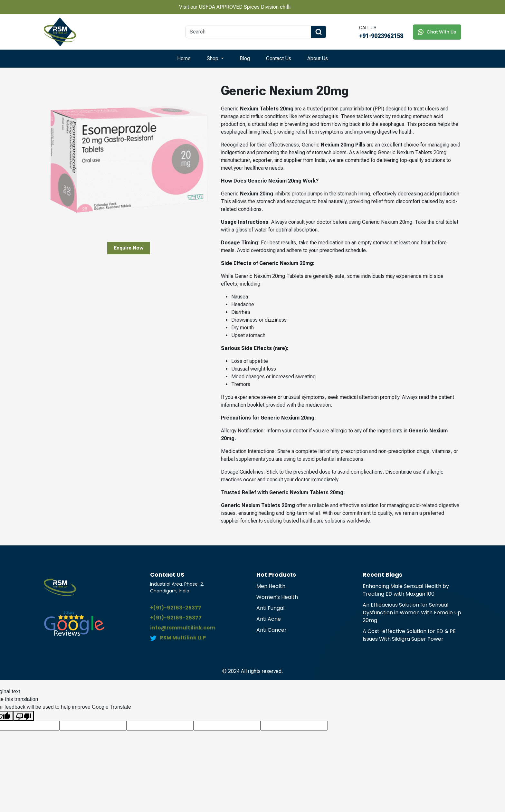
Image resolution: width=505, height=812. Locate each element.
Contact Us (279, 58)
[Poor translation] (24, 716)
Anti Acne (269, 619)
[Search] (248, 32)
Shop (213, 58)
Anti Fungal (270, 608)
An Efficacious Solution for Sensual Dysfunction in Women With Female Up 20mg (412, 613)
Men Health (271, 586)
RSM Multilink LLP (183, 638)
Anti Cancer (272, 630)
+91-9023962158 (381, 36)
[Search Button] (319, 32)
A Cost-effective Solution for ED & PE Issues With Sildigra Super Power (409, 635)
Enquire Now (129, 248)
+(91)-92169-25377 (176, 618)
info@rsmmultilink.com (183, 628)
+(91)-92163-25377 (176, 608)
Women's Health (277, 597)
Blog (245, 58)
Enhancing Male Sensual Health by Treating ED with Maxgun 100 (406, 590)
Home (184, 58)
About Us (318, 58)
